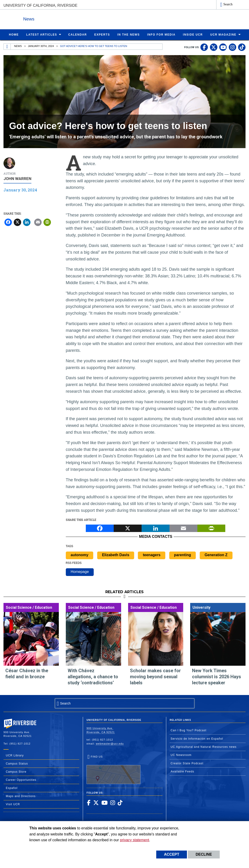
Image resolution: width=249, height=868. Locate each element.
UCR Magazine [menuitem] (223, 34)
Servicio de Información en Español (197, 738)
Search (228, 4)
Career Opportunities (21, 780)
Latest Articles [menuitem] (42, 34)
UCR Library (15, 755)
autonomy (80, 555)
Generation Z (216, 555)
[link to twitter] (214, 47)
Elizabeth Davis (116, 555)
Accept (172, 854)
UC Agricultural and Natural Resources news (204, 747)
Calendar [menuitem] (77, 34)
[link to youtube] (223, 47)
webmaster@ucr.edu (110, 743)
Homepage (80, 571)
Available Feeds (183, 771)
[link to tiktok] (242, 47)
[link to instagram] (232, 47)
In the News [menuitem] (129, 34)
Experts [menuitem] (102, 34)
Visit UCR (13, 804)
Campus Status (17, 763)
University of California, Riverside (40, 5)
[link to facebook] (204, 47)
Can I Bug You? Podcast (189, 730)
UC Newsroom (181, 755)
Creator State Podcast (187, 763)
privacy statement (134, 840)
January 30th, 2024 (41, 46)
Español (12, 788)
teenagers (152, 555)
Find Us (113, 769)
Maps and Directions (21, 796)
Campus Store (16, 772)
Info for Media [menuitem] (161, 34)
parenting (183, 555)
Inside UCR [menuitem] (193, 34)
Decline (204, 854)
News (54, 18)
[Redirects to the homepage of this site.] (7, 47)
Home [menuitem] (14, 34)
